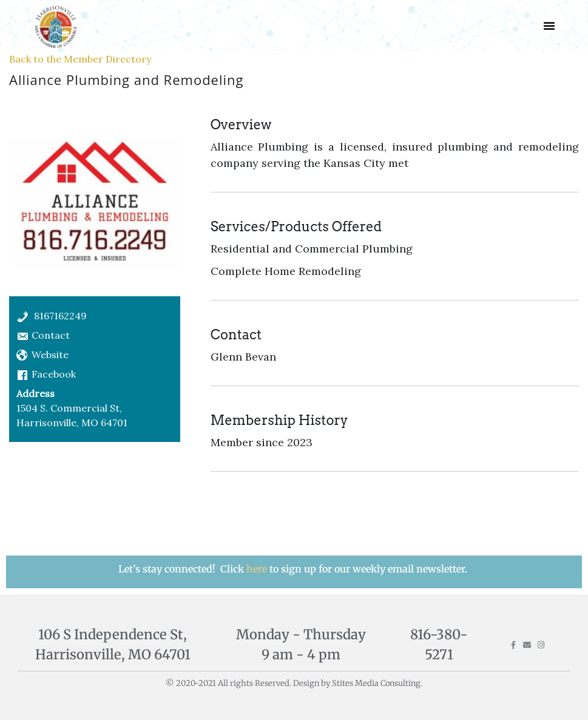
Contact (51, 335)
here (258, 569)
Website (50, 355)
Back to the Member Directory (80, 59)
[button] (549, 25)
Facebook (54, 374)
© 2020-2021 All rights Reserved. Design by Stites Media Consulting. (294, 683)
